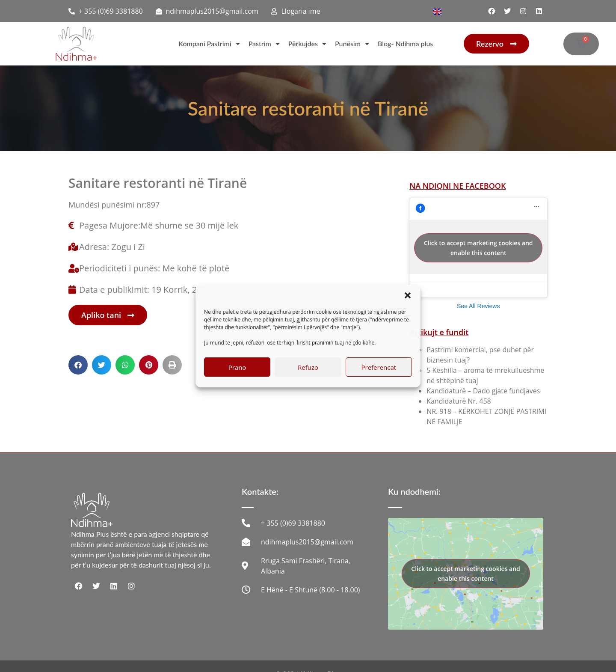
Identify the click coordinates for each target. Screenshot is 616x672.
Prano (237, 367)
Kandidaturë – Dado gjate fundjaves (483, 391)
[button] (408, 295)
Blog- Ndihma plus (405, 43)
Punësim (352, 44)
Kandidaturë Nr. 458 (459, 401)
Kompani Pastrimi (209, 44)
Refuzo (308, 367)
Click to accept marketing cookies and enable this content (478, 248)
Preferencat (379, 367)
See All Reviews (478, 306)
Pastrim (264, 44)
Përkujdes (307, 44)
